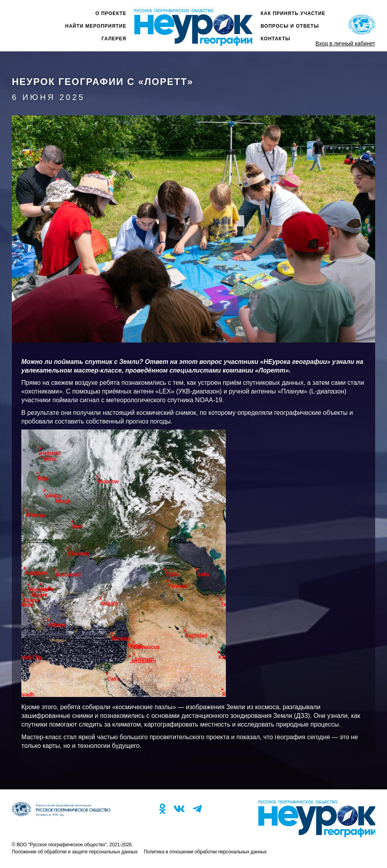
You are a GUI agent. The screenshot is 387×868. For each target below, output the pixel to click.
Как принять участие (293, 13)
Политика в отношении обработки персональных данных (205, 852)
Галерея (114, 39)
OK (162, 809)
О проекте (111, 13)
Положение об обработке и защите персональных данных (75, 852)
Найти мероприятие (96, 26)
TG (197, 809)
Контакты (275, 39)
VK (179, 809)
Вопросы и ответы (290, 26)
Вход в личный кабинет (345, 43)
